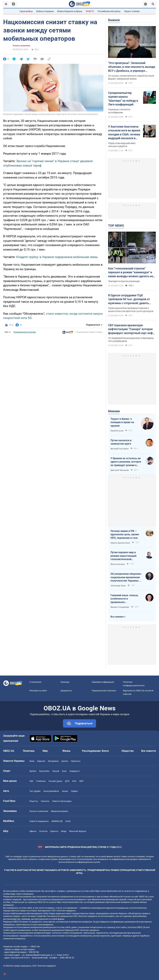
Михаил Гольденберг (120, 607)
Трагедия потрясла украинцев (124, 281)
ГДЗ (31, 781)
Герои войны (26, 11)
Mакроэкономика (60, 811)
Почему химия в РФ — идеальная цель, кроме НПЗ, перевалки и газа (125, 534)
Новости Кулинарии (62, 801)
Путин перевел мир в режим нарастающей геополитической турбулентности (123, 556)
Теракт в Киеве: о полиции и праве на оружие (122, 422)
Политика (29, 751)
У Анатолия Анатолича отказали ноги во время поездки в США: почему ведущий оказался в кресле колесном (124, 133)
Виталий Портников (120, 449)
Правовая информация (103, 682)
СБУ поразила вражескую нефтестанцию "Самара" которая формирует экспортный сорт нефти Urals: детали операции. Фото (132, 329)
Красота (54, 831)
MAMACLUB (57, 821)
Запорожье (53, 761)
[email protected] (40, 958)
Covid (68, 821)
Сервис (74, 791)
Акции (65, 791)
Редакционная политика (25, 332)
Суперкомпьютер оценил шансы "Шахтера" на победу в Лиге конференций (123, 99)
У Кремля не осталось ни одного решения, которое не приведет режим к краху (126, 462)
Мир (45, 751)
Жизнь (66, 751)
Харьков (41, 761)
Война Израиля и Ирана (70, 11)
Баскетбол (44, 771)
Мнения (114, 411)
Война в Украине (45, 11)
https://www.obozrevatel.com (108, 891)
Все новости (149, 751)
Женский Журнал (78, 831)
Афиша (33, 831)
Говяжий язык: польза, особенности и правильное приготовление (124, 599)
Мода (64, 831)
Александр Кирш (118, 586)
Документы (66, 691)
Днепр (65, 761)
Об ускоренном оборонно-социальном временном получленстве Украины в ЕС (126, 577)
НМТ (81, 781)
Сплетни (43, 831)
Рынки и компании (21, 46)
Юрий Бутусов (117, 431)
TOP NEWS (116, 226)
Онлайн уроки (55, 781)
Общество (128, 751)
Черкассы (76, 761)
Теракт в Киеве (132, 11)
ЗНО (74, 781)
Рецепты (34, 801)
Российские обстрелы (109, 11)
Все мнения (117, 617)
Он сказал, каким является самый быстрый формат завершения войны (131, 77)
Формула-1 (75, 771)
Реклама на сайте (38, 691)
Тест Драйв (35, 791)
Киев (32, 761)
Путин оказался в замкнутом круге (121, 442)
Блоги (105, 751)
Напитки (45, 801)
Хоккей (56, 771)
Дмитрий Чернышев (120, 470)
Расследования (91, 751)
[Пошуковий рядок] (153, 4)
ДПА (67, 781)
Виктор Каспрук (118, 564)
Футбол (33, 771)
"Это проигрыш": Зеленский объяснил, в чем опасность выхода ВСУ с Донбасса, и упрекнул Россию (132, 67)
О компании (35, 682)
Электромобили (51, 791)
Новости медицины (39, 821)
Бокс (64, 771)
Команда (65, 682)
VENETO (90, 11)
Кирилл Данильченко (120, 543)
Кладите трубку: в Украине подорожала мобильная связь (57, 257)
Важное (114, 20)
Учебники (41, 781)
